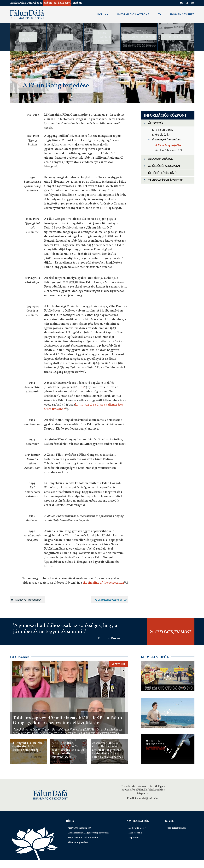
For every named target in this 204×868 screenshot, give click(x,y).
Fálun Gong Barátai (78, 843)
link (81, 387)
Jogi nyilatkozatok (177, 828)
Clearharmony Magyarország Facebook (88, 833)
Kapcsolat (134, 838)
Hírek (70, 821)
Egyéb (169, 821)
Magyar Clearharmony (80, 828)
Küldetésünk (135, 833)
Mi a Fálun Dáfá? (137, 828)
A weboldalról (138, 821)
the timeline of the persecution (103, 583)
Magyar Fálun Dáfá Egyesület (83, 838)
